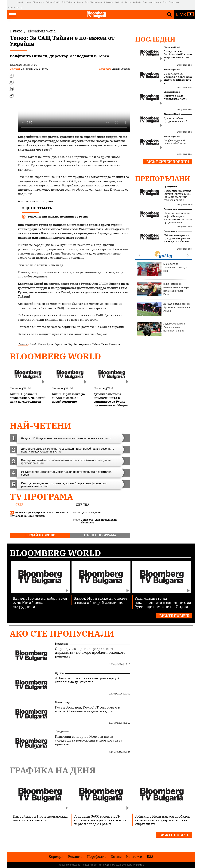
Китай (33, 344)
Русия (50, 344)
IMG (12, 2)
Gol (63, 2)
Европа (58, 344)
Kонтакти (134, 857)
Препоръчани (163, 178)
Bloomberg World (55, 356)
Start (151, 2)
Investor (21, 2)
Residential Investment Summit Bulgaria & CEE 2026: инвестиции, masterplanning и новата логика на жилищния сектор (177, 199)
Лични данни (106, 865)
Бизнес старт (63, 702)
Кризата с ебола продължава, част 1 (176, 97)
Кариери (56, 857)
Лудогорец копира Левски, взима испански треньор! (161, 329)
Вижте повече (174, 616)
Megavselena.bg (15, 7)
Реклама (75, 857)
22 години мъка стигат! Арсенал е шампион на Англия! (163, 309)
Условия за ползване (69, 865)
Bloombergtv (38, 2)
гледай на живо (40, 535)
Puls (87, 2)
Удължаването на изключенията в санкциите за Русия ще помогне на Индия (163, 602)
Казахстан (114, 344)
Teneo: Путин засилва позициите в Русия (58, 216)
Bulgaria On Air (53, 2)
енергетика (85, 344)
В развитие (62, 644)
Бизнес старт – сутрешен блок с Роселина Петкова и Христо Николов (39, 514)
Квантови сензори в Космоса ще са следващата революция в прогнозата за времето (89, 740)
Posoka (158, 2)
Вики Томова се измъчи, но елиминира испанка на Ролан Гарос (163, 289)
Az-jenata (78, 2)
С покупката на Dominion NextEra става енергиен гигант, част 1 (178, 56)
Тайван (96, 344)
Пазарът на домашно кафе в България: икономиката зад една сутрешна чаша (178, 218)
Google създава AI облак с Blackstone (175, 142)
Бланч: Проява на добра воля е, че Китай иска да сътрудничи (40, 602)
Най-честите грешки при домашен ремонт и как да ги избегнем (177, 238)
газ (65, 344)
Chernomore (174, 2)
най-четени (40, 426)
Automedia (108, 2)
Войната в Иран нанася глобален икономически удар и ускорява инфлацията (162, 820)
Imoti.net (119, 2)
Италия (42, 344)
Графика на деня (53, 770)
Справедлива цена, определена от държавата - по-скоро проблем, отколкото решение (90, 653)
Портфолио (97, 857)
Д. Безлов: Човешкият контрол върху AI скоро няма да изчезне (88, 680)
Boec (165, 2)
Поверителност (89, 865)
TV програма (41, 497)
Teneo (104, 344)
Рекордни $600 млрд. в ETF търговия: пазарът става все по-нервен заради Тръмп (100, 820)
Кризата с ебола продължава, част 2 (176, 120)
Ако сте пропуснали (62, 634)
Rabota (128, 2)
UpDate (59, 673)
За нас (116, 857)
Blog (145, 2)
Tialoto (69, 2)
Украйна (73, 344)
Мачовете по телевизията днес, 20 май (163, 269)
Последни (155, 39)
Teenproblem (96, 2)
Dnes (29, 2)
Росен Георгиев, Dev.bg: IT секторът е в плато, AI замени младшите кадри (87, 709)
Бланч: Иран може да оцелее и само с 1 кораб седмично (101, 600)
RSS (150, 857)
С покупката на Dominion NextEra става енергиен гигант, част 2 (178, 78)
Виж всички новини (168, 162)
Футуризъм (62, 731)
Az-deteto (137, 2)
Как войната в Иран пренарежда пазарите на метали (40, 818)
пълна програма (100, 535)
